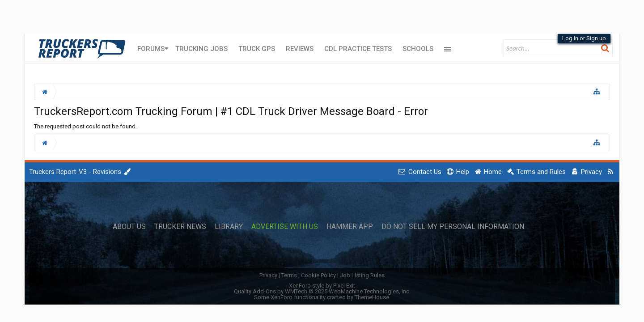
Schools (418, 49)
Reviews (300, 49)
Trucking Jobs (201, 49)
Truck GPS (257, 49)
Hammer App (350, 227)
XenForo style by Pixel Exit (322, 286)
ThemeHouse (372, 297)
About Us (129, 227)
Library (229, 227)
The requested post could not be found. (85, 126)
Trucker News (180, 227)
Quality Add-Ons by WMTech (322, 291)
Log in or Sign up (584, 38)
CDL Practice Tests (358, 49)
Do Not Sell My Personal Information (453, 227)
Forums (151, 49)
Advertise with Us (285, 227)
